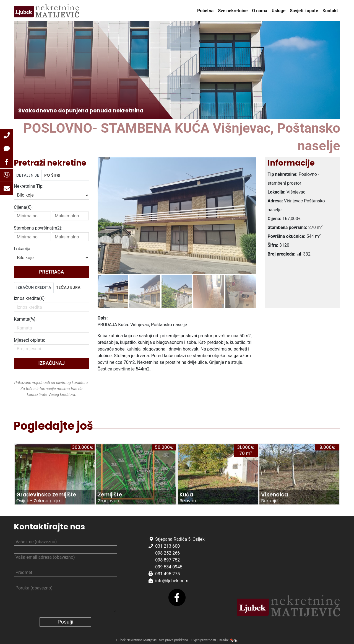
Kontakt (330, 11)
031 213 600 (167, 546)
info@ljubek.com (172, 581)
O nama (260, 11)
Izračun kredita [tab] (34, 287)
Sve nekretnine (233, 11)
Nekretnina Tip (29, 186)
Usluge (278, 11)
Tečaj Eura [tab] (68, 287)
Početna (205, 11)
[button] (7, 135)
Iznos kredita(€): (30, 298)
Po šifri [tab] (52, 175)
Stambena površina (38, 228)
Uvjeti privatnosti (204, 640)
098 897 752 (167, 560)
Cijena (23, 207)
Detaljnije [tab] (28, 175)
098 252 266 (167, 553)
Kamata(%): (25, 319)
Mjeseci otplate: (29, 340)
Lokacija (23, 249)
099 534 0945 (169, 567)
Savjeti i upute (304, 11)
